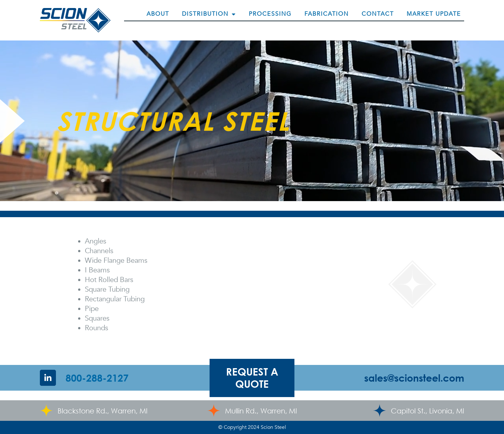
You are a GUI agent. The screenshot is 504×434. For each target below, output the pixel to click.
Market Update (434, 14)
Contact (378, 14)
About (158, 14)
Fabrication (327, 14)
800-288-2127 (97, 378)
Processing (270, 14)
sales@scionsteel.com (414, 378)
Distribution (209, 14)
